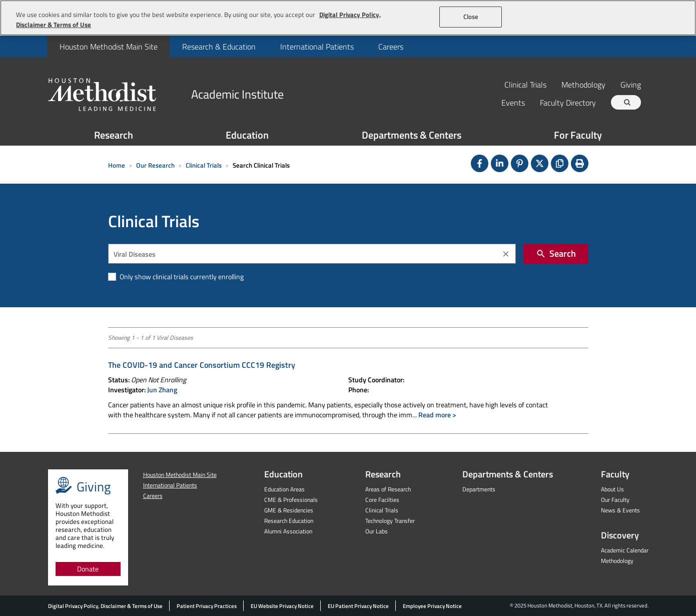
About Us (612, 489)
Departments (479, 489)
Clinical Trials (525, 84)
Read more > (437, 415)
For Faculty (578, 135)
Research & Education (219, 47)
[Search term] (627, 102)
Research (114, 135)
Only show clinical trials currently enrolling (181, 276)
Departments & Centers (412, 135)
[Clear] (506, 254)
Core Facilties (382, 500)
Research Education (289, 521)
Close (471, 17)
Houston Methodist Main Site (109, 47)
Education (247, 135)
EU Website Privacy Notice (282, 606)
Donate (88, 569)
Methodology (583, 84)
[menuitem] (108, 46)
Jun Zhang (162, 390)
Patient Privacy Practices (207, 606)
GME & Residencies (289, 510)
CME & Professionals (291, 500)
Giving (631, 84)
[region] (348, 18)
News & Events (620, 510)
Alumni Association (288, 531)
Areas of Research (388, 489)
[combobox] (312, 254)
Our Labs (377, 531)
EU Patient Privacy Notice (358, 606)
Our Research (155, 165)
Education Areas (284, 489)
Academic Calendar (625, 550)
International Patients (317, 47)
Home (117, 165)
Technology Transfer (390, 521)
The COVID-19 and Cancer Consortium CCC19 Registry (202, 365)
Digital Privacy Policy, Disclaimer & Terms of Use (105, 606)
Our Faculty (615, 500)
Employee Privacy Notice (432, 606)
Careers (391, 47)
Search (556, 253)
